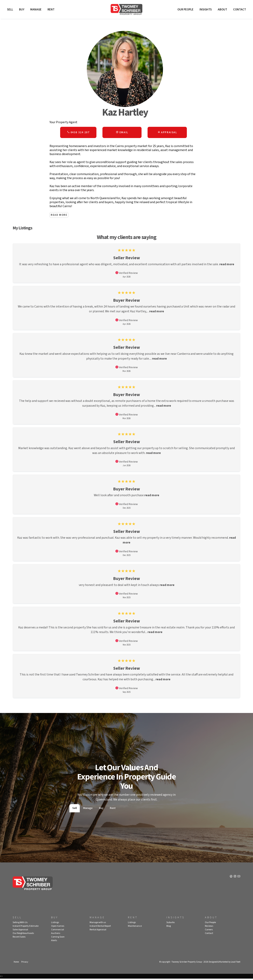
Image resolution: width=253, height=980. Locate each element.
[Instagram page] (235, 878)
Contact (240, 10)
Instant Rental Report (100, 927)
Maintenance (135, 927)
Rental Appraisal (98, 931)
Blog (169, 927)
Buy (22, 10)
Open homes (58, 927)
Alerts (54, 942)
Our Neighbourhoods (23, 934)
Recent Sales (19, 938)
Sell (10, 10)
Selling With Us (20, 924)
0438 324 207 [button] (78, 133)
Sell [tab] (75, 809)
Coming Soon (58, 938)
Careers (209, 931)
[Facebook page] (231, 878)
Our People (185, 10)
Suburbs (171, 924)
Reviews (209, 927)
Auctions (56, 934)
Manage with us (98, 924)
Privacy (25, 963)
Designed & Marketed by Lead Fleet (225, 963)
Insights (206, 10)
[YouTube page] (239, 878)
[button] (122, 133)
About (222, 10)
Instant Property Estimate (26, 927)
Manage (36, 10)
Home (16, 963)
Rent (51, 10)
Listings (55, 924)
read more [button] (227, 264)
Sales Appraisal (20, 931)
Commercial (58, 931)
